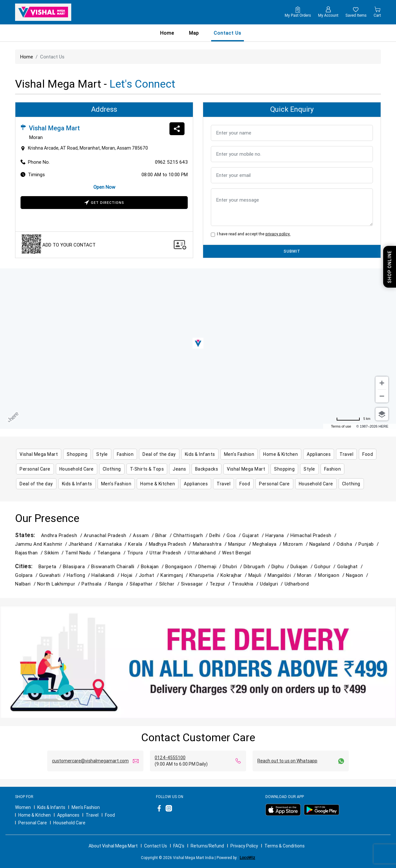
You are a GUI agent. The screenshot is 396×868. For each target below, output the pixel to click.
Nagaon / (358, 575)
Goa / (234, 535)
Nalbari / (26, 584)
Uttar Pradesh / (169, 553)
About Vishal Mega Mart (113, 846)
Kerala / (138, 544)
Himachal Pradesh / (314, 535)
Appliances (68, 815)
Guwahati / (53, 575)
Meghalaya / (268, 544)
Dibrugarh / (258, 566)
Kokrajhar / (234, 575)
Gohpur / (326, 566)
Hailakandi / (106, 575)
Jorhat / (150, 575)
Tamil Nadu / (81, 553)
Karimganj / (175, 575)
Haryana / (278, 535)
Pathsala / (95, 584)
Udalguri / (272, 584)
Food (110, 815)
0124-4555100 (170, 758)
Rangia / (119, 584)
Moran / (308, 575)
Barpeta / (51, 566)
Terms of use (341, 426)
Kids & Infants (51, 807)
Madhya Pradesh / (171, 544)
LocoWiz (247, 858)
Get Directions (104, 203)
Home (167, 33)
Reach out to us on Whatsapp (287, 761)
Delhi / (218, 535)
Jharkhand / (84, 544)
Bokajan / (153, 566)
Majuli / (258, 575)
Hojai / (130, 575)
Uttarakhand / (205, 553)
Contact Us (155, 846)
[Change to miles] (353, 419)
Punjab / (369, 544)
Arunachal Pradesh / (108, 535)
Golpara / (27, 575)
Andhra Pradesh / (62, 535)
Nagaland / (323, 544)
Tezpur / (221, 584)
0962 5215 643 (171, 162)
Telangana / (112, 553)
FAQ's (179, 846)
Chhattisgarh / (191, 535)
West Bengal (236, 553)
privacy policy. (278, 234)
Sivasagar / (195, 584)
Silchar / (170, 584)
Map (194, 33)
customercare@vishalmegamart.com (90, 761)
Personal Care (33, 823)
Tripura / (138, 553)
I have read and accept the (253, 234)
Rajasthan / (30, 553)
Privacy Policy (244, 846)
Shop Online (390, 267)
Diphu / (281, 566)
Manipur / (240, 544)
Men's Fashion (86, 807)
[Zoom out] (382, 396)
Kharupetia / (205, 575)
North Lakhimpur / (59, 584)
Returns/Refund (207, 846)
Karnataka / (113, 544)
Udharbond (297, 584)
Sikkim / (55, 553)
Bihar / (164, 535)
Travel (92, 815)
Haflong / (79, 575)
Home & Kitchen (34, 815)
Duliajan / (302, 566)
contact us (228, 33)
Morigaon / (332, 575)
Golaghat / (351, 566)
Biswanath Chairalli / (116, 566)
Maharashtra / (211, 544)
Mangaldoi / (282, 575)
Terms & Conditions (284, 846)
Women (23, 807)
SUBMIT (292, 251)
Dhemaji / (211, 566)
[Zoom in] (382, 383)
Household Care (69, 823)
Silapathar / (144, 584)
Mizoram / (296, 544)
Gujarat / (254, 535)
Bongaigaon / (182, 566)
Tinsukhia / (246, 584)
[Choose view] (382, 414)
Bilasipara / (77, 566)
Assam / (144, 535)
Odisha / (348, 544)
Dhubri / (233, 566)
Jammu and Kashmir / (42, 544)
